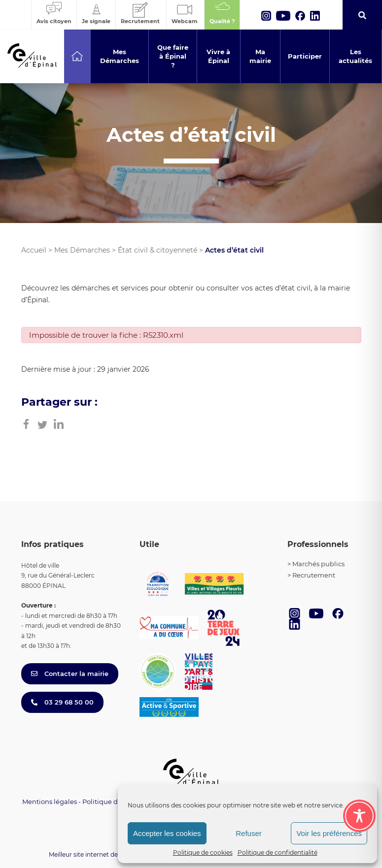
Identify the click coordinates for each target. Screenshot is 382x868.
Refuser (249, 833)
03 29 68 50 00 (62, 702)
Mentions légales (50, 802)
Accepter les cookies (167, 833)
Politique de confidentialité (278, 852)
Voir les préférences (329, 833)
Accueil (34, 250)
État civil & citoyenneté (157, 250)
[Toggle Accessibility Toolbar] (359, 816)
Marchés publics (318, 564)
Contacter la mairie (70, 674)
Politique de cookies (203, 852)
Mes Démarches (82, 250)
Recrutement (314, 575)
